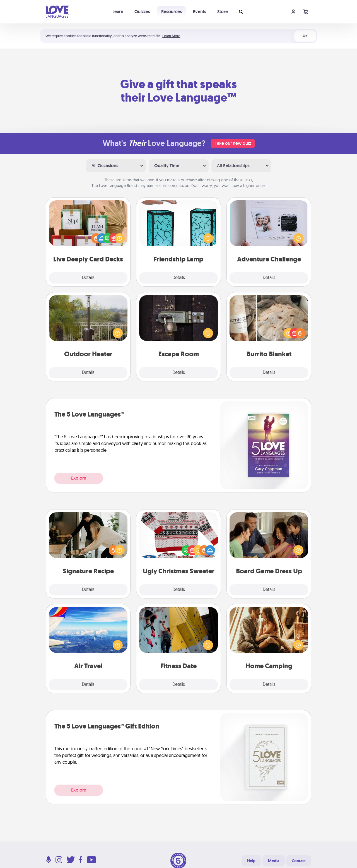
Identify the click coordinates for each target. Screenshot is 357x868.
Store (223, 12)
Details (88, 278)
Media (274, 861)
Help (251, 861)
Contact (299, 861)
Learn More (171, 36)
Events (200, 12)
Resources (172, 12)
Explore (79, 478)
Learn (118, 12)
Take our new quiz (233, 143)
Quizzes (142, 12)
